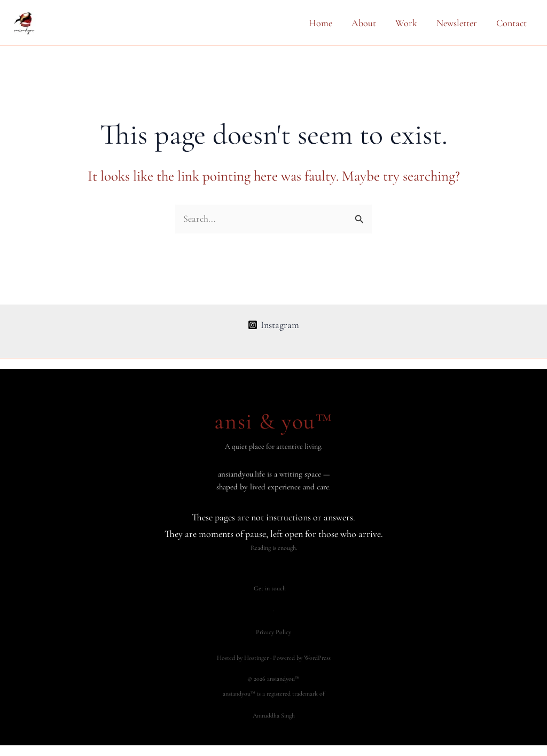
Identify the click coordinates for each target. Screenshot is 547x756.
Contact (511, 23)
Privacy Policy (273, 632)
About (364, 23)
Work (406, 23)
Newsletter (457, 23)
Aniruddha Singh (274, 715)
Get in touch (270, 588)
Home (321, 23)
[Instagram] (273, 325)
